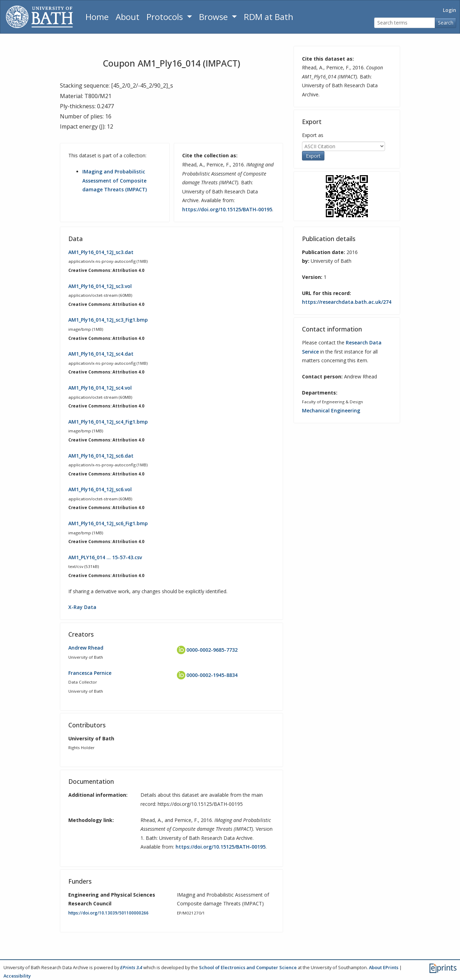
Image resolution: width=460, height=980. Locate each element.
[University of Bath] (39, 17)
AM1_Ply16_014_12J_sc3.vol (100, 286)
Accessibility (17, 976)
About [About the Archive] (128, 17)
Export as (313, 135)
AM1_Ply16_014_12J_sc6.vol (100, 489)
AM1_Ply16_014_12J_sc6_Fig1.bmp (108, 523)
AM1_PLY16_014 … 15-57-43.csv (105, 557)
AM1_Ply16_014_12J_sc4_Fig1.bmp (108, 422)
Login (449, 10)
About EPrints (384, 967)
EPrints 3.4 (131, 967)
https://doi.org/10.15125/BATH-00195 (227, 209)
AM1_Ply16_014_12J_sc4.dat (101, 354)
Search (446, 23)
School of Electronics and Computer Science (248, 967)
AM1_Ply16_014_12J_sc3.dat (101, 252)
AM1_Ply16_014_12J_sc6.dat (101, 456)
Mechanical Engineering (331, 410)
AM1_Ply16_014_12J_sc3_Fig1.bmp (108, 320)
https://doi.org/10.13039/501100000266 (108, 913)
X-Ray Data (82, 607)
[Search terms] (405, 23)
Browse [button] (214, 17)
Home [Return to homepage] (97, 17)
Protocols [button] (166, 17)
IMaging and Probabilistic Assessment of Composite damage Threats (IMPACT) (115, 180)
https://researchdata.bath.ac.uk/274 (347, 302)
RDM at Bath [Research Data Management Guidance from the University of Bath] (269, 17)
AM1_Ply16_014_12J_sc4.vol (100, 388)
